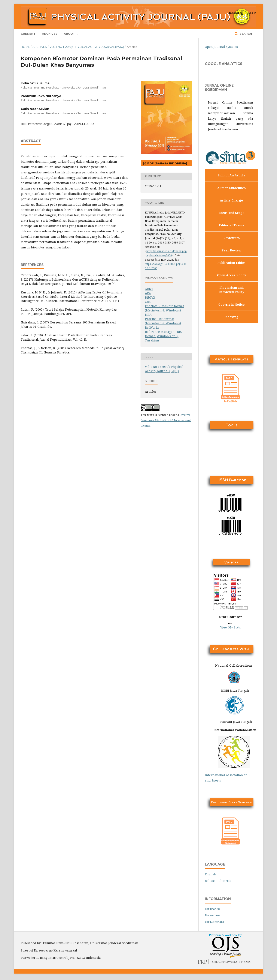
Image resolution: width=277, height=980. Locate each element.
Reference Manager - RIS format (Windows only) (163, 334)
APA (148, 293)
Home (25, 47)
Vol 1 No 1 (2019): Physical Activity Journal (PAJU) (87, 47)
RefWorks (152, 327)
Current (28, 34)
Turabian (152, 340)
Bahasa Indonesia (218, 881)
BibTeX (150, 297)
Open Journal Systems (221, 47)
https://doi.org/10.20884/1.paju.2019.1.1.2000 (61, 124)
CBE (148, 302)
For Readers (213, 909)
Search (245, 34)
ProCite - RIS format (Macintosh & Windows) (163, 321)
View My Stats (231, 627)
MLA (148, 315)
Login (252, 13)
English (211, 874)
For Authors (213, 915)
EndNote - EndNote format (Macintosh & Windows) (164, 308)
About (70, 34)
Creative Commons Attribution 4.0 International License (166, 420)
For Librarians (214, 922)
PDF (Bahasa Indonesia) (167, 163)
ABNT (149, 289)
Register (236, 13)
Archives (50, 34)
